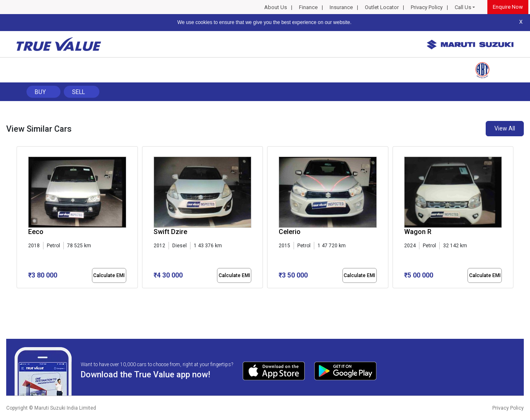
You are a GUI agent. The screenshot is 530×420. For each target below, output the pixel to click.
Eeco (36, 232)
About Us (276, 7)
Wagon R (418, 232)
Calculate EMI (109, 275)
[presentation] (21, 219)
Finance (308, 7)
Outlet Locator (382, 7)
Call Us (463, 7)
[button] (19, 295)
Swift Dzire (170, 232)
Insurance (341, 7)
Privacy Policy (427, 7)
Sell (78, 92)
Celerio (290, 232)
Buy (40, 92)
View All (505, 128)
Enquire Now (508, 7)
